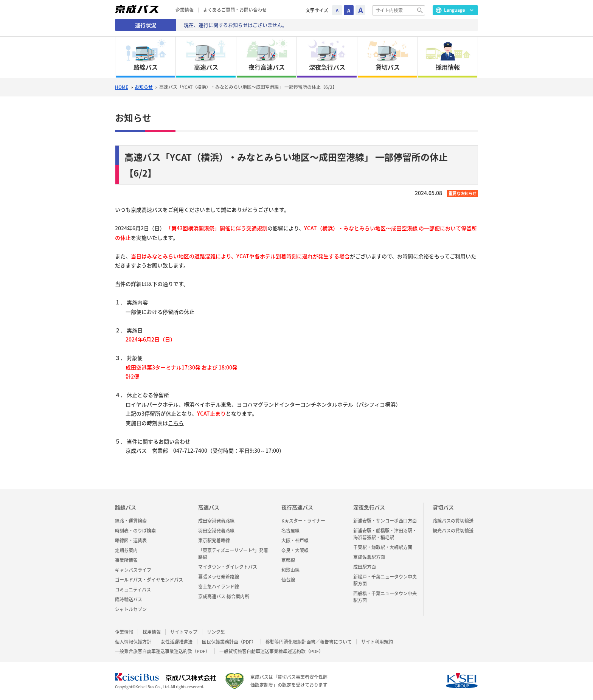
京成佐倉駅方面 (369, 557)
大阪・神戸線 (295, 540)
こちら (176, 423)
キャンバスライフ (133, 570)
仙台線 (288, 580)
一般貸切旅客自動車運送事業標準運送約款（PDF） (271, 651)
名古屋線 (290, 531)
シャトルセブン (131, 609)
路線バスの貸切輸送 (453, 521)
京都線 (288, 560)
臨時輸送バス (129, 599)
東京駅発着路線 (214, 540)
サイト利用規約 (377, 642)
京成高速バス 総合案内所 (224, 596)
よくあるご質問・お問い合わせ (235, 10)
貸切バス (443, 507)
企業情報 (185, 10)
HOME (122, 87)
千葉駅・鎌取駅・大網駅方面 (383, 547)
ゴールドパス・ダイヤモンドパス (149, 580)
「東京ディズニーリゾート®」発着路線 (233, 554)
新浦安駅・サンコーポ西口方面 (385, 521)
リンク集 (216, 632)
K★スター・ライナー (303, 521)
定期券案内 (126, 550)
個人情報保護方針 (133, 642)
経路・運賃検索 (131, 521)
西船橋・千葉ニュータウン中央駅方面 (385, 597)
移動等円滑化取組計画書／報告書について (309, 642)
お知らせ (144, 87)
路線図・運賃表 (131, 540)
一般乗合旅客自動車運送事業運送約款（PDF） (162, 651)
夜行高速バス (297, 507)
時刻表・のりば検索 (135, 531)
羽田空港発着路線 (216, 531)
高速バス (209, 507)
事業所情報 (126, 560)
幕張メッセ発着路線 (219, 577)
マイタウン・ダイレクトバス (228, 567)
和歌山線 (290, 570)
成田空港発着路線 (216, 521)
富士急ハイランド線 (219, 587)
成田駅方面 (365, 567)
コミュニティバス (133, 590)
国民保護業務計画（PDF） (229, 642)
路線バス (126, 507)
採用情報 (152, 632)
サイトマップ (184, 632)
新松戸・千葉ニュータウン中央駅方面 (385, 580)
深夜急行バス (369, 507)
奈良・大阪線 (295, 550)
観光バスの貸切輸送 (453, 531)
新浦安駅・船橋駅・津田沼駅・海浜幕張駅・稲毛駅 (385, 534)
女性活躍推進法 (177, 642)
